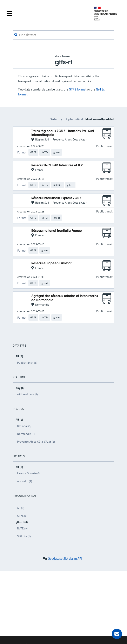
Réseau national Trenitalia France (57, 231)
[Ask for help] (117, 634)
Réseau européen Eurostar (51, 263)
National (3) (24, 426)
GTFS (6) (22, 516)
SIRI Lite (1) (24, 536)
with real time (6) (27, 394)
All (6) (21, 508)
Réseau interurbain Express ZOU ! (56, 198)
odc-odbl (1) (25, 481)
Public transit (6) (27, 363)
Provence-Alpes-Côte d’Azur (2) (36, 442)
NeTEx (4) (23, 528)
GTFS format (78, 89)
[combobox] (64, 35)
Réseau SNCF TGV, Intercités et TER (57, 165)
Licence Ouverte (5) (29, 473)
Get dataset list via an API (65, 558)
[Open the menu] (47, 14)
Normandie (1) (26, 434)
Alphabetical (74, 119)
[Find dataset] (64, 35)
